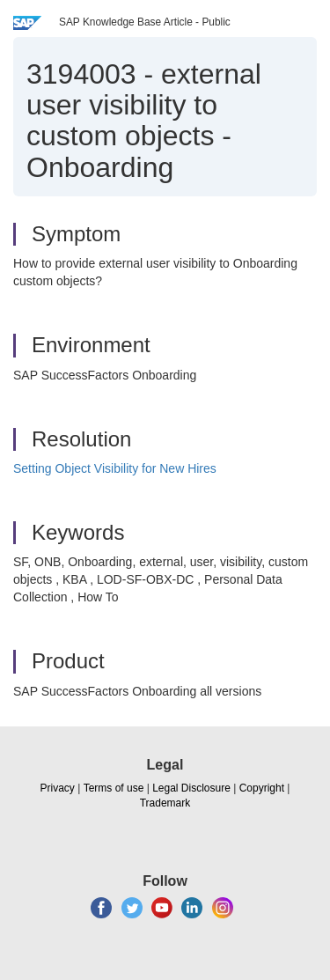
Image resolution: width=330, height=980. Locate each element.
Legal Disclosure (191, 788)
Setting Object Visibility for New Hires (115, 468)
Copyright (262, 788)
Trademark (165, 803)
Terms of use (114, 788)
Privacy (58, 788)
